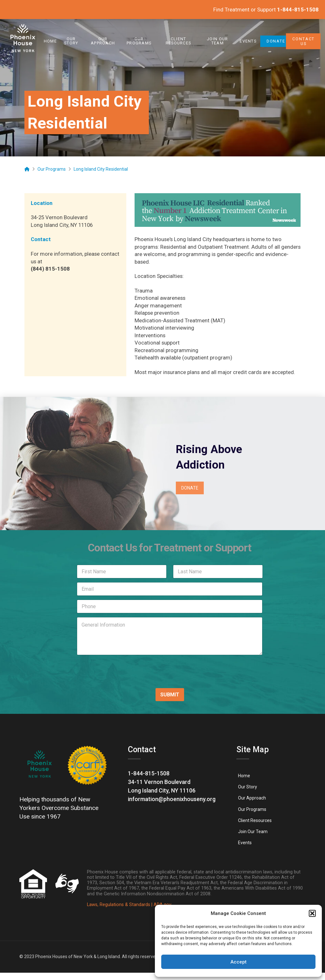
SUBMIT (170, 695)
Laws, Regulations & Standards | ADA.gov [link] (129, 905)
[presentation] (114, 679)
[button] (312, 913)
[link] (23, 41)
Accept (239, 962)
